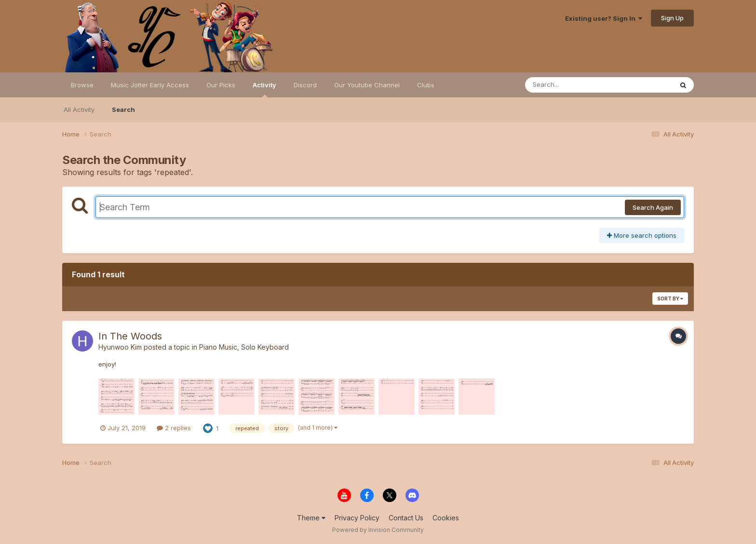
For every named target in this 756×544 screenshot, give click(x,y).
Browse (82, 85)
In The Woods (130, 336)
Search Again (653, 207)
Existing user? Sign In (604, 18)
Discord (305, 85)
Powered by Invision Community (378, 530)
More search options (642, 235)
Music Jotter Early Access (150, 85)
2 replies (174, 428)
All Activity (79, 109)
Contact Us (406, 518)
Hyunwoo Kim (120, 347)
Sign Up (672, 18)
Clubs (426, 85)
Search (123, 109)
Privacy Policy (357, 518)
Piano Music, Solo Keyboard (244, 347)
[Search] (573, 85)
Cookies (446, 518)
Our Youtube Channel (367, 85)
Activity (264, 89)
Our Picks (221, 85)
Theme (311, 518)
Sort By (670, 299)
